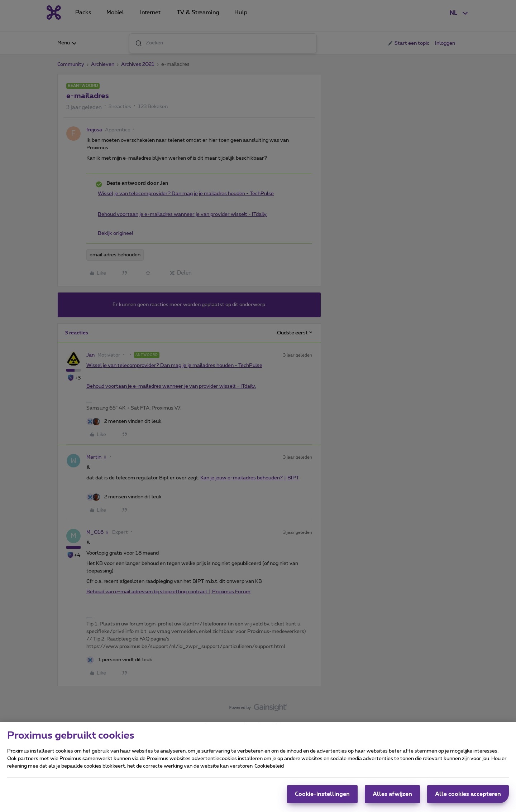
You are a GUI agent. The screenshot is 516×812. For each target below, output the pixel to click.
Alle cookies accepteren (468, 797)
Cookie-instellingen (322, 797)
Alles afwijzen (392, 797)
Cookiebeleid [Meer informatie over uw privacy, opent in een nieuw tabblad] (269, 769)
